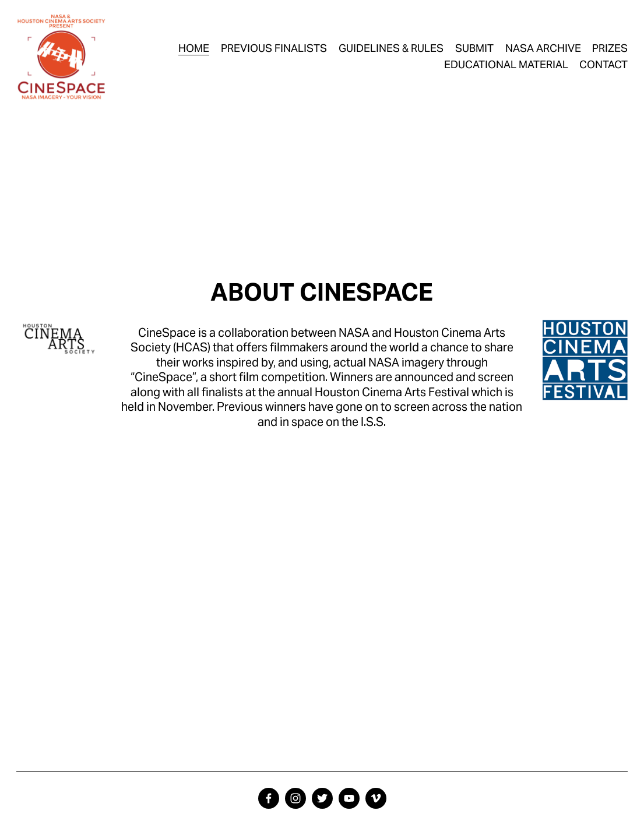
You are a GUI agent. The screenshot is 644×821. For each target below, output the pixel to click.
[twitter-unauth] (322, 798)
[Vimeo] (376, 798)
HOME (194, 48)
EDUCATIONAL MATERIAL (506, 64)
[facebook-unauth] (269, 798)
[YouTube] (349, 798)
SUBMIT (474, 48)
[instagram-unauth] (295, 798)
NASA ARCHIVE (543, 48)
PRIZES (610, 48)
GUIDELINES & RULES (391, 48)
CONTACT (603, 64)
